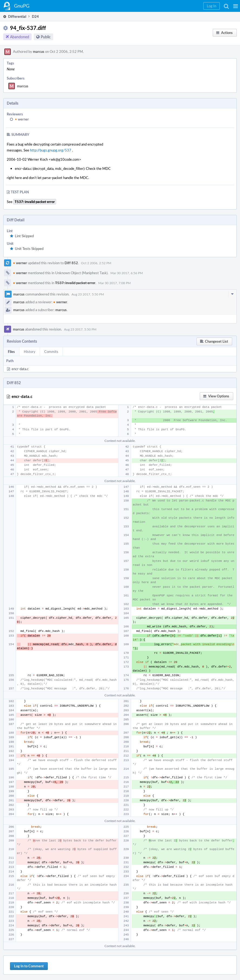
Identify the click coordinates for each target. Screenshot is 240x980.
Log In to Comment (29, 966)
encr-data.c (20, 369)
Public (46, 37)
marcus (39, 51)
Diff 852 (71, 263)
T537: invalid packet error (75, 283)
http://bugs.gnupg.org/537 (51, 150)
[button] (236, 6)
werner (22, 119)
